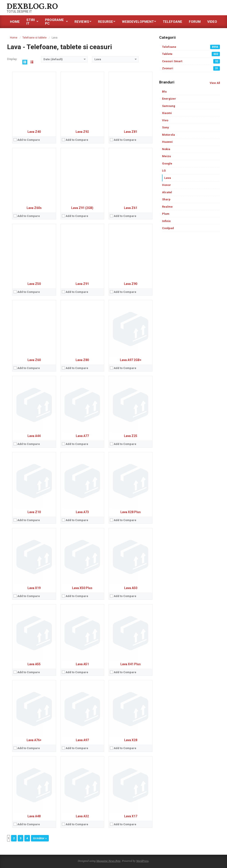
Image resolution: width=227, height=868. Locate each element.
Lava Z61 (131, 208)
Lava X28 (131, 740)
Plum (166, 214)
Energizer (169, 99)
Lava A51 (82, 664)
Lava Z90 (131, 284)
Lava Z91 (82, 284)
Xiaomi (167, 113)
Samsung (169, 106)
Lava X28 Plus (131, 512)
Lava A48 (34, 816)
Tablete (191, 54)
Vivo (165, 120)
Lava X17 (131, 816)
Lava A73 (82, 512)
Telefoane (191, 47)
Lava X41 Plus (131, 664)
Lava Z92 (82, 132)
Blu (164, 92)
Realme (167, 207)
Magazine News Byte (108, 861)
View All (215, 83)
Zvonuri (191, 68)
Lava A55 (34, 664)
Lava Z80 (82, 360)
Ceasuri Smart (191, 61)
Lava (168, 178)
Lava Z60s (34, 208)
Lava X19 (34, 588)
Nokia (166, 149)
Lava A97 (82, 740)
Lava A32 (82, 816)
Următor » (40, 838)
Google (167, 163)
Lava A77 (82, 436)
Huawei (167, 142)
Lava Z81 (131, 132)
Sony (165, 127)
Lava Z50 (34, 284)
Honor (166, 185)
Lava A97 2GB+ (131, 360)
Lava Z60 (34, 360)
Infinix (166, 221)
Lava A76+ (34, 740)
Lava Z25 (131, 436)
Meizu (166, 156)
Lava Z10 (34, 512)
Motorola (168, 135)
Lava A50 (131, 588)
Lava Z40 (34, 132)
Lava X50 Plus (82, 588)
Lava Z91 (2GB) (82, 208)
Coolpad (168, 228)
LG (164, 171)
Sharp (166, 199)
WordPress (142, 861)
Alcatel (167, 192)
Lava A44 (34, 436)
